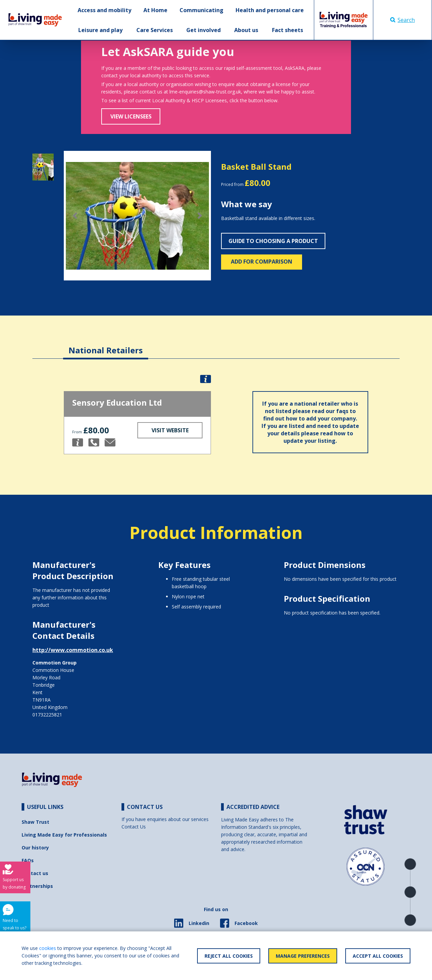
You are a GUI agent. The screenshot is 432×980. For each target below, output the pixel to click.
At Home (155, 10)
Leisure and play (100, 30)
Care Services (155, 30)
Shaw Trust (35, 822)
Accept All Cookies (378, 956)
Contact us (35, 873)
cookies (48, 948)
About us (246, 30)
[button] (75, 216)
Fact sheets (288, 30)
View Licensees (131, 116)
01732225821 (47, 715)
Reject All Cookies (229, 956)
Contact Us (134, 827)
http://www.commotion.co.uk (73, 650)
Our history (35, 848)
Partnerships (37, 886)
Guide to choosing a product (273, 241)
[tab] (106, 345)
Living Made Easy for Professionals (64, 835)
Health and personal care (270, 10)
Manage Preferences (303, 956)
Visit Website (170, 430)
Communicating (201, 10)
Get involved (204, 30)
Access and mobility (104, 10)
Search (402, 20)
